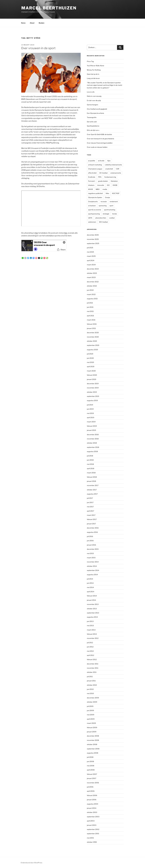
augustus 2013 (92, 617)
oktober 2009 (92, 702)
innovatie (101, 185)
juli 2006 (90, 787)
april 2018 (91, 468)
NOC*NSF (116, 193)
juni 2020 (90, 358)
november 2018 (93, 439)
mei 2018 (90, 464)
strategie (106, 214)
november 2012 (93, 638)
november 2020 (93, 337)
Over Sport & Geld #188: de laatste (99, 134)
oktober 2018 (92, 443)
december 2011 (93, 664)
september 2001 (93, 834)
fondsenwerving (110, 177)
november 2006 (93, 783)
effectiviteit (92, 173)
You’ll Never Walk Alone (95, 66)
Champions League (95, 169)
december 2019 (93, 384)
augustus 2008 (92, 753)
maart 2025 (91, 256)
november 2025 (93, 239)
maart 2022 (91, 294)
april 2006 (91, 791)
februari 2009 (92, 727)
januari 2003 (92, 825)
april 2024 (91, 260)
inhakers (91, 185)
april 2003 (91, 821)
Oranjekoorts (93, 201)
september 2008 (93, 749)
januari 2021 (91, 328)
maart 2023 (91, 277)
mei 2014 (90, 587)
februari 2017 (92, 519)
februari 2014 (92, 596)
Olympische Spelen (95, 197)
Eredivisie (92, 177)
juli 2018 (90, 456)
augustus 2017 (92, 494)
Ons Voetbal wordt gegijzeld (97, 109)
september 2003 (93, 817)
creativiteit (109, 169)
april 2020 (91, 366)
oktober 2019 (92, 392)
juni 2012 (90, 647)
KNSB (115, 185)
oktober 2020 (92, 341)
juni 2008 (90, 761)
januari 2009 (92, 732)
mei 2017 (90, 507)
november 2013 (93, 604)
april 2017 (90, 511)
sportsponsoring (94, 214)
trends (114, 214)
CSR (118, 169)
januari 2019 (91, 430)
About (32, 23)
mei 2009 (91, 715)
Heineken (114, 181)
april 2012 (90, 655)
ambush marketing (95, 165)
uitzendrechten (101, 218)
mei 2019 (90, 413)
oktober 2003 (92, 812)
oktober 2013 (92, 609)
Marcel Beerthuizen (49, 8)
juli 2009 (90, 706)
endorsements (116, 173)
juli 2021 (90, 303)
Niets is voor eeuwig (94, 96)
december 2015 (93, 549)
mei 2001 (90, 838)
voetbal (112, 218)
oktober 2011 (92, 672)
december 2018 (93, 435)
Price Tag (90, 61)
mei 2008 (91, 766)
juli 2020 (90, 354)
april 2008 (91, 770)
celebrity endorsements (113, 165)
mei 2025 (90, 252)
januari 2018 (91, 481)
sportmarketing (110, 210)
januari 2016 (91, 545)
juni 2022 (90, 290)
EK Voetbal (103, 173)
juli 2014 (90, 579)
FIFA (100, 177)
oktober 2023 (92, 273)
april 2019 (91, 417)
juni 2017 (90, 502)
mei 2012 (90, 651)
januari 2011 (91, 681)
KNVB (90, 189)
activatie (101, 161)
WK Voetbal (103, 222)
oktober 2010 (92, 685)
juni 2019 (90, 409)
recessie (104, 201)
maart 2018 (91, 473)
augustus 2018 (92, 451)
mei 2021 (90, 311)
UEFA (90, 218)
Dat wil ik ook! (92, 122)
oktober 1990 (92, 842)
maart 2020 (91, 371)
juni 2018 (90, 460)
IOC (108, 185)
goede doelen (103, 181)
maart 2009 (91, 723)
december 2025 (93, 235)
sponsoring (103, 206)
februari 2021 (92, 324)
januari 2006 (92, 800)
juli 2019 (90, 405)
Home (23, 23)
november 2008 (93, 740)
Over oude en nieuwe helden (97, 147)
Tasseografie (92, 117)
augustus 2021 (92, 299)
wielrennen (92, 222)
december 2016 (93, 528)
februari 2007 (92, 774)
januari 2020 (92, 379)
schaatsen (92, 206)
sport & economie (95, 210)
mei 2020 (90, 362)
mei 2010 (90, 693)
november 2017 (93, 485)
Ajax (109, 161)
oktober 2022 (92, 286)
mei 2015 (90, 553)
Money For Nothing (94, 70)
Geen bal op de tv (93, 74)
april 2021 (90, 316)
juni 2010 (90, 689)
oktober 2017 (92, 490)
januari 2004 (92, 808)
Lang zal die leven (93, 78)
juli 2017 (90, 498)
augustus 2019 (92, 400)
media (105, 189)
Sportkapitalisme (93, 126)
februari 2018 (92, 477)
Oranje (107, 197)
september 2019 (93, 396)
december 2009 (93, 698)
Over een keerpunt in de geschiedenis (100, 139)
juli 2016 (90, 536)
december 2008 (93, 736)
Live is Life (91, 92)
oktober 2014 (92, 566)
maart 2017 (91, 515)
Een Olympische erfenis (95, 113)
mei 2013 (90, 626)
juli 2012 (90, 643)
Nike (107, 193)
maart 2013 (91, 630)
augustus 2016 (92, 532)
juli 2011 (90, 676)
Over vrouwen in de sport (38, 48)
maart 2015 (91, 558)
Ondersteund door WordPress (31, 863)
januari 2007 (92, 778)
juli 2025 (90, 248)
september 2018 (93, 447)
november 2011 (93, 668)
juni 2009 (90, 710)
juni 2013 (90, 621)
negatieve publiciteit (95, 193)
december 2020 (93, 333)
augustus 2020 (92, 350)
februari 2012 (92, 659)
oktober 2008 (92, 744)
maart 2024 (91, 265)
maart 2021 (91, 320)
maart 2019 (91, 422)
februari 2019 (92, 426)
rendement (114, 201)
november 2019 (93, 388)
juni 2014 (90, 583)
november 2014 (93, 562)
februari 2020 (92, 375)
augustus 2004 (92, 804)
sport (111, 206)
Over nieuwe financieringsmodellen (100, 143)
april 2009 (91, 719)
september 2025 (93, 243)
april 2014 (91, 592)
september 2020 (93, 345)
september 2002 (93, 829)
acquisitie (92, 161)
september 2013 (93, 613)
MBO (98, 189)
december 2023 (93, 269)
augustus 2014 (92, 575)
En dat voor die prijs (94, 100)
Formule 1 (92, 181)
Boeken (42, 23)
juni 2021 (90, 307)
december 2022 (93, 282)
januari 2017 (91, 524)
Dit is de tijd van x (93, 130)
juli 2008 (90, 757)
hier (36, 233)
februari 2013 (92, 634)
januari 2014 (91, 600)
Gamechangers (92, 105)
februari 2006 (92, 795)
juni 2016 (90, 541)
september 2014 (93, 570)
